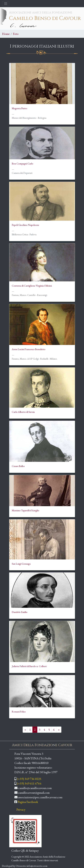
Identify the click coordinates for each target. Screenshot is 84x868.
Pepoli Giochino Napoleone (25, 225)
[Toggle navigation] (6, 4)
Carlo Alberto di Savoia (23, 412)
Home (6, 34)
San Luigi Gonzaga (21, 564)
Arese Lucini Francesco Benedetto (29, 349)
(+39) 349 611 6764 (29, 783)
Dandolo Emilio (20, 612)
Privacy (21, 810)
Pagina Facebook (28, 802)
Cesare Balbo (18, 466)
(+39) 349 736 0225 (29, 779)
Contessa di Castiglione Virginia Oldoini (32, 286)
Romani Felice (19, 712)
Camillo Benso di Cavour (45, 18)
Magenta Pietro (19, 108)
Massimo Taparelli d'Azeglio (26, 510)
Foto (16, 34)
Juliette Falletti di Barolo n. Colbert (29, 666)
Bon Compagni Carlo (23, 164)
